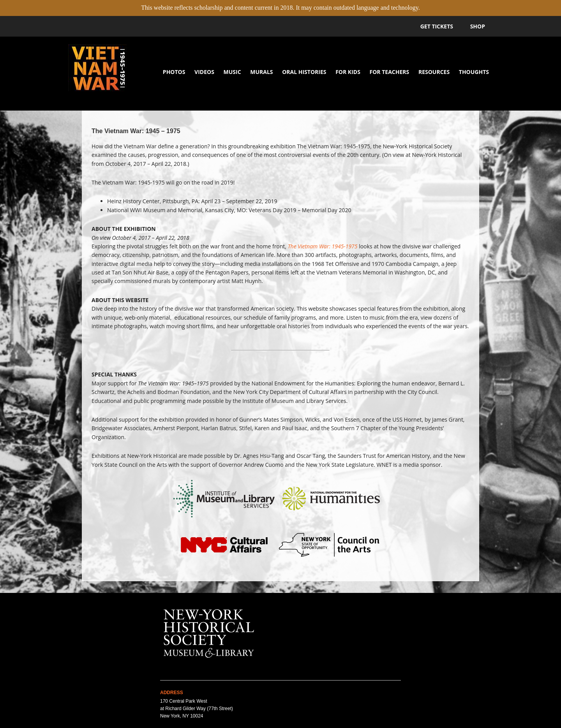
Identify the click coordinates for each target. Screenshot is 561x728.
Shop (478, 26)
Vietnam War (97, 74)
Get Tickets (437, 26)
